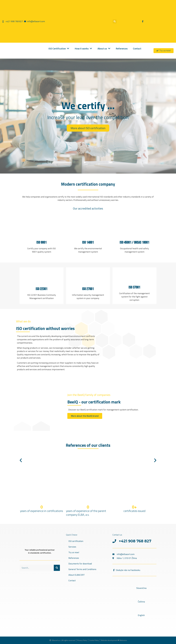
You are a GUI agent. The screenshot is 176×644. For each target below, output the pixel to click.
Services (72, 547)
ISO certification (76, 541)
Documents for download (80, 564)
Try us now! (74, 552)
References (74, 558)
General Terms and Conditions (82, 569)
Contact (72, 580)
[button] (115, 21)
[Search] (57, 568)
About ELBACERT (77, 575)
